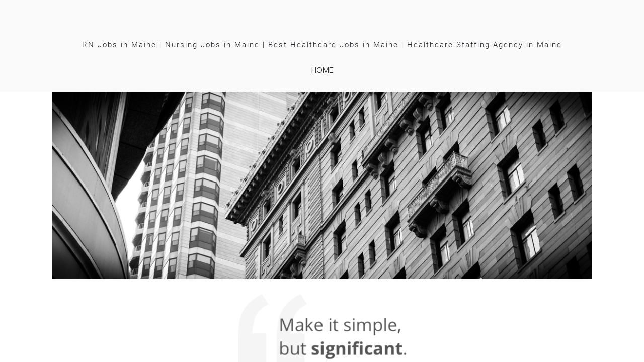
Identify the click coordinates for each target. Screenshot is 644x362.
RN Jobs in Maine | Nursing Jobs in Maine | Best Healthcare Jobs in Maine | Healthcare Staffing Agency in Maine (322, 45)
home (323, 70)
